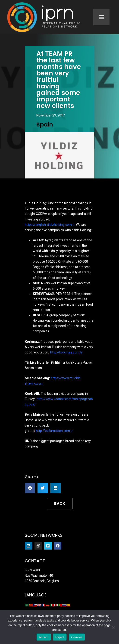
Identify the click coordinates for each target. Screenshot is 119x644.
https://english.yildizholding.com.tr (50, 225)
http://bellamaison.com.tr (54, 431)
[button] (30, 488)
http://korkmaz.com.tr (66, 352)
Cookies (77, 637)
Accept (44, 637)
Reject (60, 637)
